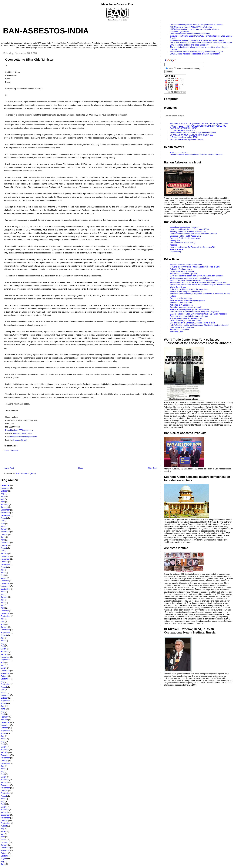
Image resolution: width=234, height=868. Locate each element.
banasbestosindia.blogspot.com (23, 437)
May (3, 499)
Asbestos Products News (181, 269)
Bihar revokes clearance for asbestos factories (190, 34)
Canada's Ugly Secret (179, 31)
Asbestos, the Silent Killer (181, 303)
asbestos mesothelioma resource (184, 227)
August (4, 518)
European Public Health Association (185, 236)
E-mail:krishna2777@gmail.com (19, 430)
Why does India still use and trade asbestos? (189, 45)
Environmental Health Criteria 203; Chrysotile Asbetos (193, 133)
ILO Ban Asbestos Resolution (183, 130)
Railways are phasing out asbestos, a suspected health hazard (197, 40)
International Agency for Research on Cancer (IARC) (193, 247)
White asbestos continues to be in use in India (190, 278)
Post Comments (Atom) (26, 473)
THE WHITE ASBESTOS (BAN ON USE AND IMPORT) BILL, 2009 (199, 124)
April (3, 502)
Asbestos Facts (177, 332)
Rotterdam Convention (180, 330)
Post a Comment (11, 451)
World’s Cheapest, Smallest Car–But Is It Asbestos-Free (194, 280)
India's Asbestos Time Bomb (182, 327)
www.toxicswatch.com (23, 433)
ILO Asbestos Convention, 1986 (184, 137)
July (2, 494)
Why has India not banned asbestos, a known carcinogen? (195, 54)
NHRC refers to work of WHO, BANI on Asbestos (191, 27)
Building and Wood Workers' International (188, 231)
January (4, 507)
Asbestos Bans (176, 249)
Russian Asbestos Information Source (186, 265)
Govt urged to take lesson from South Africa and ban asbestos (197, 276)
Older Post (152, 468)
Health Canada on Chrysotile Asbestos (187, 139)
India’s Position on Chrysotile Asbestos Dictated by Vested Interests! (199, 325)
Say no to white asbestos (181, 298)
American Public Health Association (185, 238)
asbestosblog (176, 252)
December (5, 485)
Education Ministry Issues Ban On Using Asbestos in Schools (196, 25)
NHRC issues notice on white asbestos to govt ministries (194, 29)
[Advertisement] (36, 460)
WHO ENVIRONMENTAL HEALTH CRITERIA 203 (192, 135)
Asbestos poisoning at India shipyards (186, 291)
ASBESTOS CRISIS (179, 152)
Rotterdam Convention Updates (184, 274)
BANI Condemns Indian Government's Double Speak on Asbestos (198, 314)
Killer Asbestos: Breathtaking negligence (187, 300)
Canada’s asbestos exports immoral (185, 307)
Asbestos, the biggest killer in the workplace (189, 289)
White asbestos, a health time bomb (185, 321)
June (3, 496)
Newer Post (9, 468)
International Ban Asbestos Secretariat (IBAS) (190, 229)
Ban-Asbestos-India (46, 31)
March (3, 526)
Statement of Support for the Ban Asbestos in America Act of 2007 (198, 282)
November (5, 488)
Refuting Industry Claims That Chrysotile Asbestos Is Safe (195, 267)
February (5, 504)
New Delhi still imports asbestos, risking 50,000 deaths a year (196, 52)
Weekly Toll (175, 240)
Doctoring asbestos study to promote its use (189, 316)
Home (81, 468)
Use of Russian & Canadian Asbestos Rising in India (192, 323)
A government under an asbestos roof (186, 318)
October (4, 491)
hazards (173, 245)
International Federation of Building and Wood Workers (194, 234)
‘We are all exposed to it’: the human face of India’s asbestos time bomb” (201, 43)
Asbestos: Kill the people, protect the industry (189, 309)
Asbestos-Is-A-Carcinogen (181, 305)
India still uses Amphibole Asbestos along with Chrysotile (194, 312)
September (6, 515)
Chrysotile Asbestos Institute (182, 271)
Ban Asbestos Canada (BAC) (183, 243)
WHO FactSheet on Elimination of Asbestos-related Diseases (196, 155)
